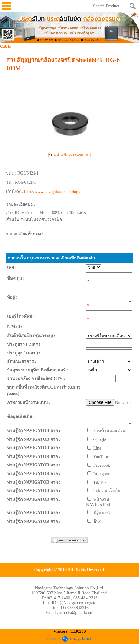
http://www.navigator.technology (52, 192)
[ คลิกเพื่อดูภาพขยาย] (70, 155)
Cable (5, 46)
